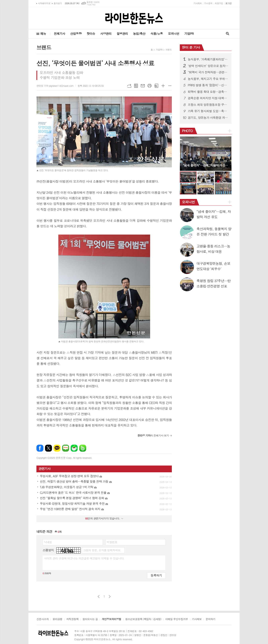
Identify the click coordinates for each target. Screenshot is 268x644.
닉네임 (48, 542)
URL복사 (129, 86)
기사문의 (208, 3)
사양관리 (106, 34)
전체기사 (59, 34)
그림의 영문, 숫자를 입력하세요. (102, 550)
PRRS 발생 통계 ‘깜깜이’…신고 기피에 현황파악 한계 (208, 85)
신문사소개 (43, 619)
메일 (143, 86)
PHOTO (187, 131)
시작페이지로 (44, 3)
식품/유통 (157, 34)
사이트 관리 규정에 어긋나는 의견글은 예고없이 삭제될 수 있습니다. (84, 558)
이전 (99, 597)
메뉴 (43, 34)
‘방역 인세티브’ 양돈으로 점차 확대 (208, 66)
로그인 (228, 3)
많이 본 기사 (191, 47)
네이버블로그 (66, 448)
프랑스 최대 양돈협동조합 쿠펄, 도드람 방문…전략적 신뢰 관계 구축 (208, 105)
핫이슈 (91, 34)
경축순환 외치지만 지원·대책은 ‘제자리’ (208, 98)
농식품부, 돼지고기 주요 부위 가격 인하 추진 (208, 79)
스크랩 (156, 86)
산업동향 (76, 34)
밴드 (83, 448)
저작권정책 (72, 619)
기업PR (189, 34)
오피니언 (174, 34)
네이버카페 (74, 448)
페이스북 (40, 448)
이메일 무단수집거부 (177, 619)
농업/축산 (139, 34)
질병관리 (122, 34)
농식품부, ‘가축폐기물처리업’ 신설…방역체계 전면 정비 (208, 59)
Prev (185, 153)
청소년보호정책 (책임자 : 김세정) (143, 619)
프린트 (150, 86)
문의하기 (211, 619)
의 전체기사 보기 (153, 435)
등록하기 (156, 575)
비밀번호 (112, 542)
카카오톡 (57, 448)
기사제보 (198, 3)
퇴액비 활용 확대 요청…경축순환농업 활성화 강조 (208, 92)
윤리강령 (57, 619)
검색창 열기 (228, 34)
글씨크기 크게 (163, 86)
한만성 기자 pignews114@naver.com (55, 86)
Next (226, 153)
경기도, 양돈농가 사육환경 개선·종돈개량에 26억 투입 (208, 118)
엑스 (48, 448)
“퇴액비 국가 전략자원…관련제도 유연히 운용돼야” (208, 72)
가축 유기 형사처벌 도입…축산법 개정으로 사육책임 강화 (208, 111)
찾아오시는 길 (90, 619)
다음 (110, 597)
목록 (136, 86)
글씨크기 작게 (170, 86)
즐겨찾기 (58, 3)
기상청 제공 (91, 5)
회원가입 (219, 3)
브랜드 (169, 50)
